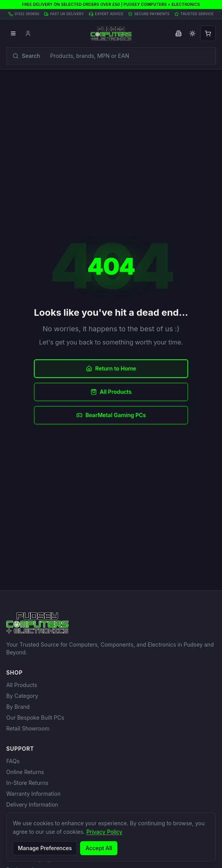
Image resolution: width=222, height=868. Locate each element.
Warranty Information (33, 794)
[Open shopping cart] (208, 33)
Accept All (99, 848)
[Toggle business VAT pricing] (178, 33)
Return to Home (111, 368)
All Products (111, 392)
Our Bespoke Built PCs (35, 718)
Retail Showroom (28, 728)
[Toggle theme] (192, 33)
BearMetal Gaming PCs (111, 415)
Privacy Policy (104, 832)
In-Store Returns (27, 783)
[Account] (28, 33)
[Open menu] (13, 33)
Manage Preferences (45, 848)
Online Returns (25, 772)
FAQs (13, 761)
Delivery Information (32, 805)
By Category (22, 696)
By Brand (18, 707)
